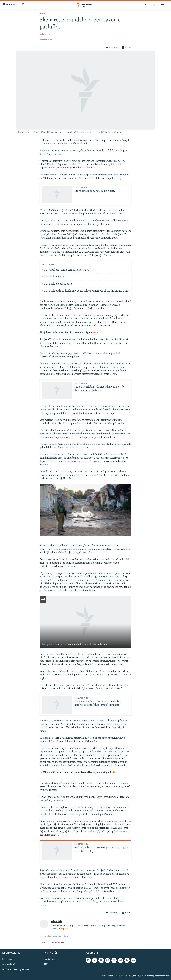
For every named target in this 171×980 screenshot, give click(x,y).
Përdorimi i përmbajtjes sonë (15, 970)
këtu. (96, 333)
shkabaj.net (49, 959)
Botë (42, 14)
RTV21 (47, 965)
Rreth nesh (7, 959)
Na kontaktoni (8, 965)
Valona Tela (45, 34)
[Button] (112, 48)
